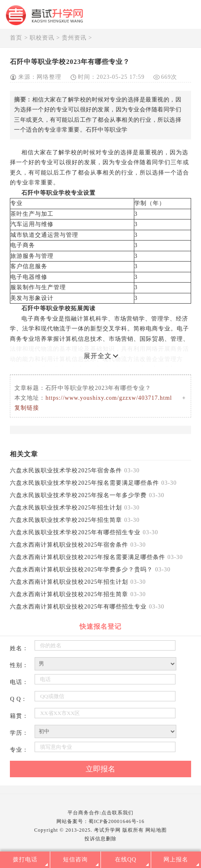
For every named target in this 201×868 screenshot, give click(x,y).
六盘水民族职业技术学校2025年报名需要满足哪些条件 (84, 483)
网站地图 (156, 830)
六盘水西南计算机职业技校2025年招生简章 (69, 594)
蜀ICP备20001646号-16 (117, 821)
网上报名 (176, 860)
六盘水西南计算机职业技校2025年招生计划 (69, 582)
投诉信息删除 (100, 839)
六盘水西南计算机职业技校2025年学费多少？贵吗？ (81, 570)
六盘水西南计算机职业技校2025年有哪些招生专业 (78, 607)
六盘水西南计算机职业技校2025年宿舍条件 (69, 545)
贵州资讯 (74, 38)
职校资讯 (42, 38)
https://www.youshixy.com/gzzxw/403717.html (109, 398)
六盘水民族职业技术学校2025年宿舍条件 (66, 471)
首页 (16, 38)
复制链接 (27, 408)
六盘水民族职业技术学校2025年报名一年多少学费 (78, 495)
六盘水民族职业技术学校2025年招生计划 (66, 508)
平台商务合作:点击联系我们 (100, 813)
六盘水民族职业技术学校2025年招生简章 (66, 520)
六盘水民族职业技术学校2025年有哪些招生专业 (75, 532)
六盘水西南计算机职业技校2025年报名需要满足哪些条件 (88, 557)
